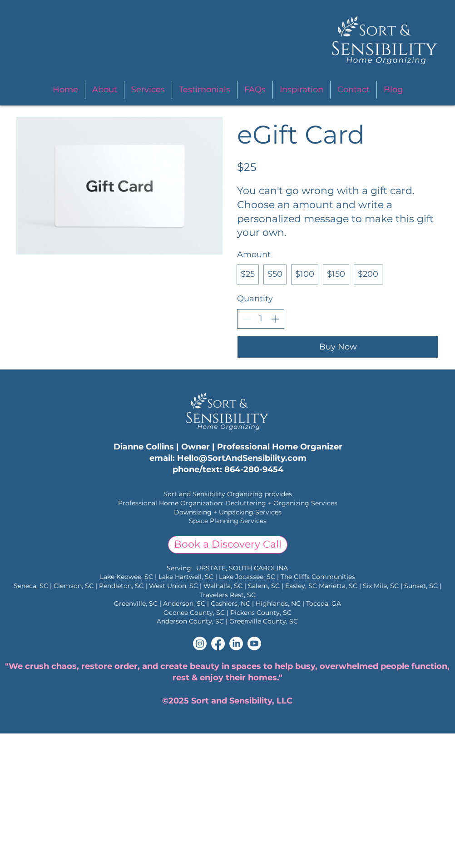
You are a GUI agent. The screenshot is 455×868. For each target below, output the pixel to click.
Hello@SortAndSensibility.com (242, 458)
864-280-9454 (254, 469)
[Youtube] (254, 644)
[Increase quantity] (275, 319)
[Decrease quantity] (246, 319)
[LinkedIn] (236, 644)
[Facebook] (218, 644)
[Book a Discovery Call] (228, 545)
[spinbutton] (261, 319)
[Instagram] (200, 644)
